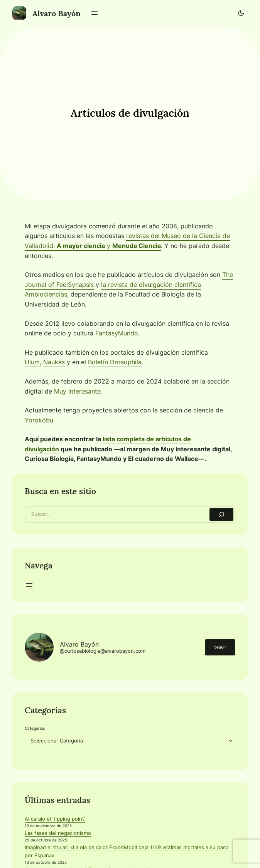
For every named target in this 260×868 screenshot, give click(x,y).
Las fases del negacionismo (58, 833)
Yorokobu (39, 420)
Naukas (54, 362)
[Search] (221, 514)
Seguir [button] (220, 647)
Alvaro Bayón (57, 13)
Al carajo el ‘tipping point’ (55, 819)
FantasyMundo (117, 333)
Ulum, (33, 362)
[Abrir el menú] (95, 13)
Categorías (35, 728)
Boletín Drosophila (115, 362)
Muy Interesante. (78, 391)
